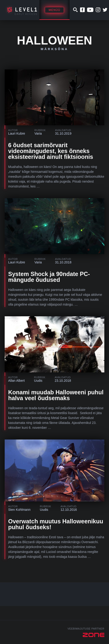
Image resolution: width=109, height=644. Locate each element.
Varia (38, 133)
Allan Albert (16, 381)
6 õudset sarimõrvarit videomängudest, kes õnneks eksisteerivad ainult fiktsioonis (51, 151)
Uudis (38, 381)
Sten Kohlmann (19, 510)
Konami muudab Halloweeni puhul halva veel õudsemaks (56, 395)
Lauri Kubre (17, 133)
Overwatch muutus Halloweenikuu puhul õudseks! (56, 524)
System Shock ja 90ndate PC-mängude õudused (49, 277)
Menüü (54, 10)
